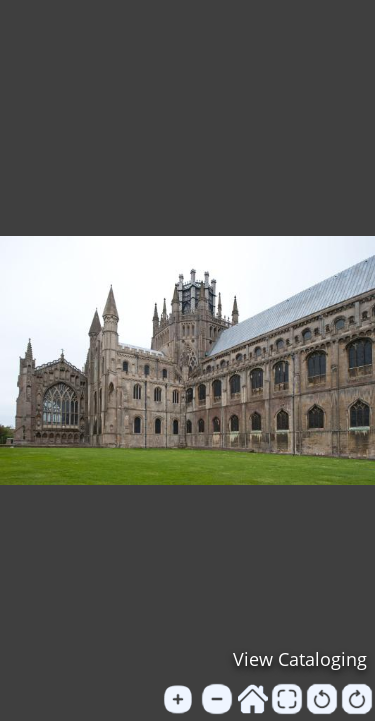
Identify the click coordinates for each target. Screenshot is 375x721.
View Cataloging (300, 659)
